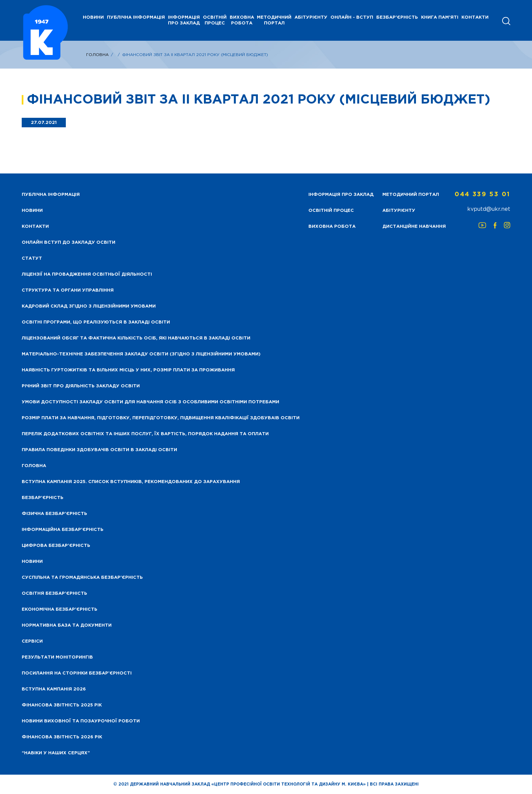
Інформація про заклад (184, 20)
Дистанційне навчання (414, 227)
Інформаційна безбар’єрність (63, 530)
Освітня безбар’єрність (54, 594)
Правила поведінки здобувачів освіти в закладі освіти (99, 450)
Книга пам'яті (440, 17)
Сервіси (32, 641)
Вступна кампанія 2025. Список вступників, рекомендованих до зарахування (131, 482)
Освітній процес (215, 20)
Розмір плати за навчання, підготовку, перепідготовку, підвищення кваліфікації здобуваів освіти (161, 418)
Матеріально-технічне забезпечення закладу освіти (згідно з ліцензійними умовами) (141, 354)
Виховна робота (242, 20)
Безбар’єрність (43, 498)
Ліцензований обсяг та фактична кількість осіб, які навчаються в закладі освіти (136, 338)
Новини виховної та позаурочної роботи (81, 721)
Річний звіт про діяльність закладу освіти (81, 386)
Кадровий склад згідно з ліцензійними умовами (89, 306)
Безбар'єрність (397, 17)
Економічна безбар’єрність (60, 610)
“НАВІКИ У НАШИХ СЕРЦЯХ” (56, 753)
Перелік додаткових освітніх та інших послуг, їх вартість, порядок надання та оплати (145, 434)
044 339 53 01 (482, 195)
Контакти (475, 17)
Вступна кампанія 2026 (54, 689)
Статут (32, 258)
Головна (97, 55)
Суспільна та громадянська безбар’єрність (82, 578)
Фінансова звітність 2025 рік (62, 705)
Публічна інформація (136, 17)
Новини (32, 562)
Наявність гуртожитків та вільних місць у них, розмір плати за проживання (128, 370)
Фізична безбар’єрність (54, 514)
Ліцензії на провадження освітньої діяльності (87, 274)
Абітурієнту (311, 17)
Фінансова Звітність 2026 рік (62, 737)
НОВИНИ (93, 17)
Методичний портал (274, 20)
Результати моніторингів (57, 657)
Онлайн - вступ (352, 17)
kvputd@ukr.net (489, 209)
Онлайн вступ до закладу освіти (69, 243)
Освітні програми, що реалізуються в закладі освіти (96, 322)
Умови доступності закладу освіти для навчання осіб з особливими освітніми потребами (150, 402)
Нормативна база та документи (67, 625)
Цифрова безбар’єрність (56, 546)
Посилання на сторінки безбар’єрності (77, 673)
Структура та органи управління (68, 290)
